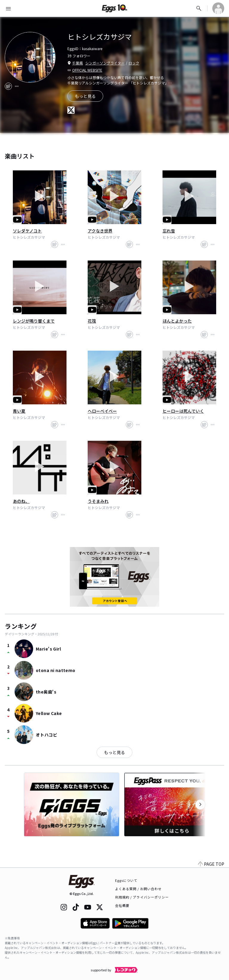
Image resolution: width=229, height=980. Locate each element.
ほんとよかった (177, 321)
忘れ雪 (169, 231)
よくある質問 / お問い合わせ (139, 889)
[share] (8, 86)
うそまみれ (98, 501)
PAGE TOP (211, 864)
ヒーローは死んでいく (183, 411)
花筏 (92, 321)
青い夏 (19, 411)
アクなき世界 (100, 231)
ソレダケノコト (27, 231)
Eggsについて (126, 880)
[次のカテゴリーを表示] (200, 805)
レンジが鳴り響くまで (34, 321)
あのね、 (21, 501)
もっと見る (114, 752)
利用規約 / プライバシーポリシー (142, 897)
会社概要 (122, 905)
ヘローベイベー (102, 411)
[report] (17, 86)
